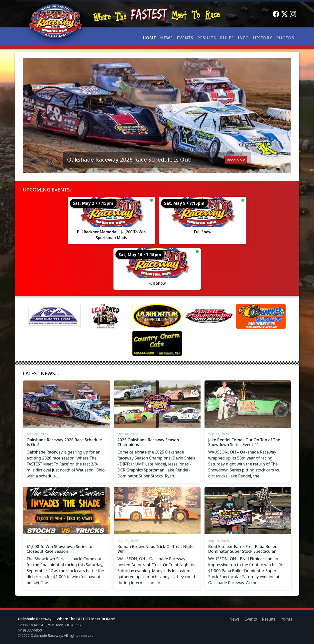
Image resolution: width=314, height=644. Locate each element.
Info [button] (244, 38)
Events (185, 38)
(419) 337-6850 (30, 630)
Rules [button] (227, 38)
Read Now (236, 160)
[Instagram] (293, 14)
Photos (285, 38)
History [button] (263, 38)
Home (150, 38)
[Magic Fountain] (209, 316)
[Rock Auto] (53, 316)
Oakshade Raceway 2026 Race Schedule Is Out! (129, 159)
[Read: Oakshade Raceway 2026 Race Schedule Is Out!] (157, 115)
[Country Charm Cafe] (157, 343)
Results (207, 38)
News (166, 38)
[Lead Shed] (105, 316)
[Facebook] (276, 14)
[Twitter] (285, 14)
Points (286, 619)
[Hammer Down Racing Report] (261, 316)
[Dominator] (157, 316)
